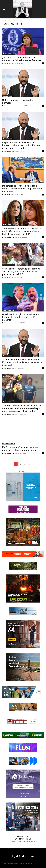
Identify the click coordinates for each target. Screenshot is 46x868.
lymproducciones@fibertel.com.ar (23, 841)
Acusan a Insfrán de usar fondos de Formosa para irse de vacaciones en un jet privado (22, 362)
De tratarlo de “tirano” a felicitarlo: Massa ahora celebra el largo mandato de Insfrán (22, 189)
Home (4, 20)
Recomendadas (7, 96)
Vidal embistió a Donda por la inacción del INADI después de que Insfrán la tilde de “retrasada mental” (22, 231)
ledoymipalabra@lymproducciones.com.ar (17, 863)
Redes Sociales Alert (9, 54)
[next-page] (29, 464)
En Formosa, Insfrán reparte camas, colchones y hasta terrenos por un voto (22, 449)
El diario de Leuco (8, 63)
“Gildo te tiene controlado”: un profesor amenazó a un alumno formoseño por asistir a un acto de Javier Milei (22, 408)
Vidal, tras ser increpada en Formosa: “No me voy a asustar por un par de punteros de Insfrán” (21, 272)
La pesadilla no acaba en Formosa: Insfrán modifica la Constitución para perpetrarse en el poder (21, 145)
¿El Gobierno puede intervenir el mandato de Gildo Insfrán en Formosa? (22, 59)
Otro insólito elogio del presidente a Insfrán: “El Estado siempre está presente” (21, 317)
